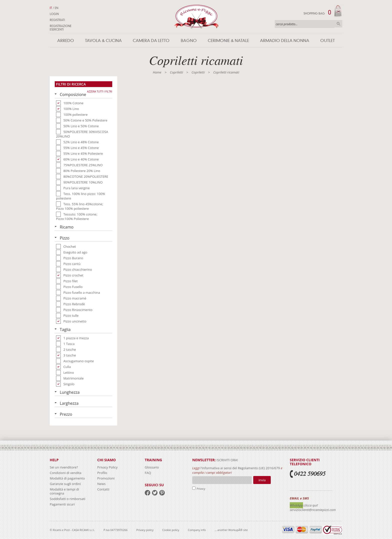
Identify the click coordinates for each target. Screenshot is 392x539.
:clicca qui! (310, 505)
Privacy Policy (107, 467)
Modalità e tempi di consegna (64, 491)
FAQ (148, 473)
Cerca (338, 24)
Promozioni (106, 478)
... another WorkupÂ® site (231, 530)
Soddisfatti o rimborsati (67, 499)
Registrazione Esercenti (61, 28)
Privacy (201, 489)
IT (51, 8)
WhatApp (296, 505)
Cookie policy (171, 530)
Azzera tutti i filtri (100, 91)
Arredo (66, 41)
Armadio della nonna (285, 41)
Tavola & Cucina (103, 41)
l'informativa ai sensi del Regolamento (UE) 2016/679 (240, 468)
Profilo (102, 473)
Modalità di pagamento (67, 478)
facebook (147, 493)
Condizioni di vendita (66, 473)
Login (54, 14)
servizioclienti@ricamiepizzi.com (313, 510)
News (101, 484)
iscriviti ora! (227, 460)
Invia (262, 480)
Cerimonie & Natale (228, 41)
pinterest (162, 493)
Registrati (57, 20)
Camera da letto (151, 41)
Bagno (189, 41)
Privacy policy (145, 530)
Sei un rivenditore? (64, 467)
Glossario (152, 467)
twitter (155, 493)
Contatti (103, 489)
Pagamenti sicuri (62, 504)
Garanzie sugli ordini (65, 484)
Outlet (327, 41)
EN (56, 8)
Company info (197, 530)
